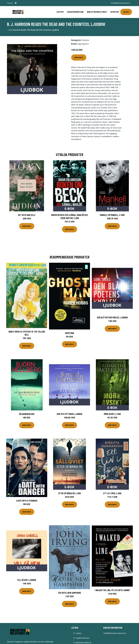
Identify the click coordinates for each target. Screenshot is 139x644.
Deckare (85, 40)
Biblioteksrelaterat (97, 12)
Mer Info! (79, 57)
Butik (126, 12)
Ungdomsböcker (75, 12)
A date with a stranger (27, 501)
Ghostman (69, 333)
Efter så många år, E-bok (70, 493)
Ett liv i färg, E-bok (112, 493)
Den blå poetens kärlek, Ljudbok (112, 317)
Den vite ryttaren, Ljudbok (70, 414)
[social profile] (16, 3)
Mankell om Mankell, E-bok (112, 215)
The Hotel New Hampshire (69, 593)
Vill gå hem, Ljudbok (27, 580)
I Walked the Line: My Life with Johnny (112, 590)
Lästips (60, 12)
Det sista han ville (27, 215)
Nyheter (115, 12)
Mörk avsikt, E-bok (112, 414)
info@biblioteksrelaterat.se (121, 3)
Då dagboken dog (27, 414)
